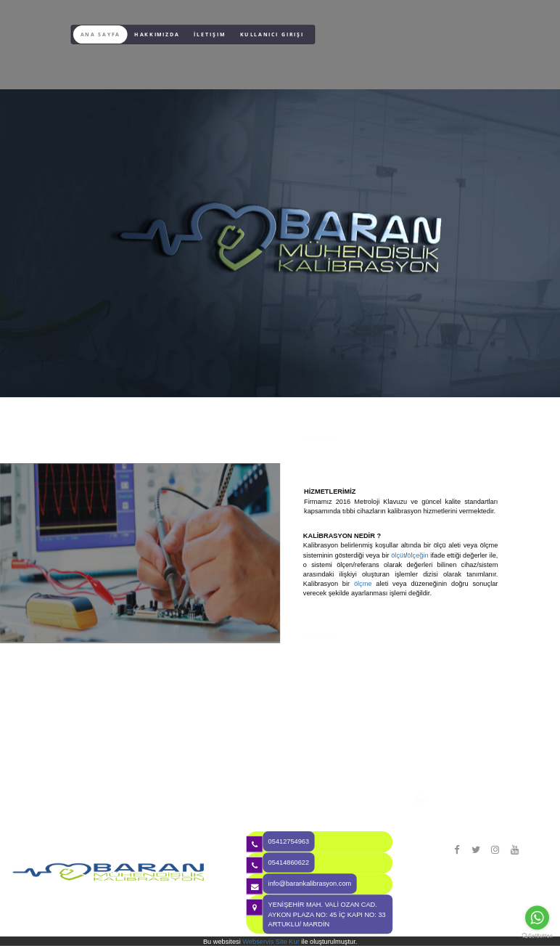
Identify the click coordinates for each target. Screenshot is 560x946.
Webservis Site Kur (271, 941)
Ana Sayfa (100, 34)
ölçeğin (417, 555)
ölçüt (398, 555)
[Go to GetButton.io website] (537, 936)
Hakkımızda (157, 34)
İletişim (210, 34)
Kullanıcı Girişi (272, 34)
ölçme (363, 584)
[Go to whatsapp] (537, 917)
